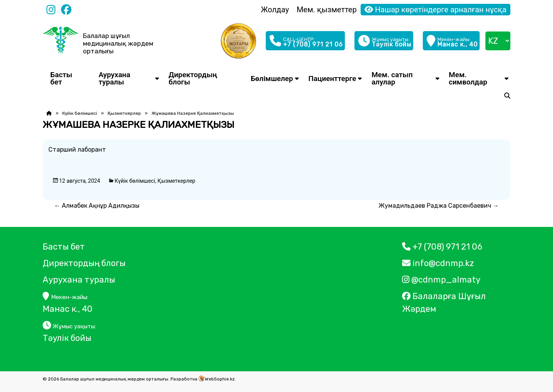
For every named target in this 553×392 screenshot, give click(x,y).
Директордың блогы (193, 78)
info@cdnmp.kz (438, 263)
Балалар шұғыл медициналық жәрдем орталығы (118, 43)
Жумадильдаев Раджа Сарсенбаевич (439, 206)
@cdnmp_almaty (441, 280)
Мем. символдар (468, 78)
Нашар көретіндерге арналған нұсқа (435, 10)
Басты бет (61, 78)
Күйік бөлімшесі (80, 113)
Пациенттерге (332, 79)
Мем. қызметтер (326, 10)
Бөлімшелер (272, 79)
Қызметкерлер (124, 113)
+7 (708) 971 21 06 (442, 247)
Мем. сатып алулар (392, 78)
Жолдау (275, 10)
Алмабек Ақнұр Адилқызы (97, 206)
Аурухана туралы (115, 78)
